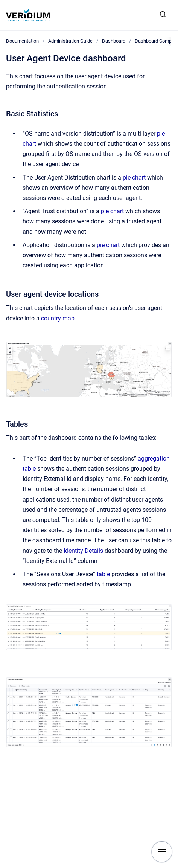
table (103, 574)
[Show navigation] (162, 852)
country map (58, 318)
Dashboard (114, 41)
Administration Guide (70, 41)
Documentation (22, 41)
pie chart (134, 178)
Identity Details (83, 551)
